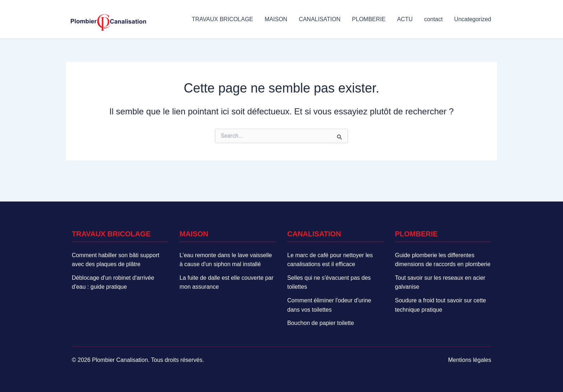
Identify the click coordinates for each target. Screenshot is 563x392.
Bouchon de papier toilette (321, 323)
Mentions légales (470, 360)
